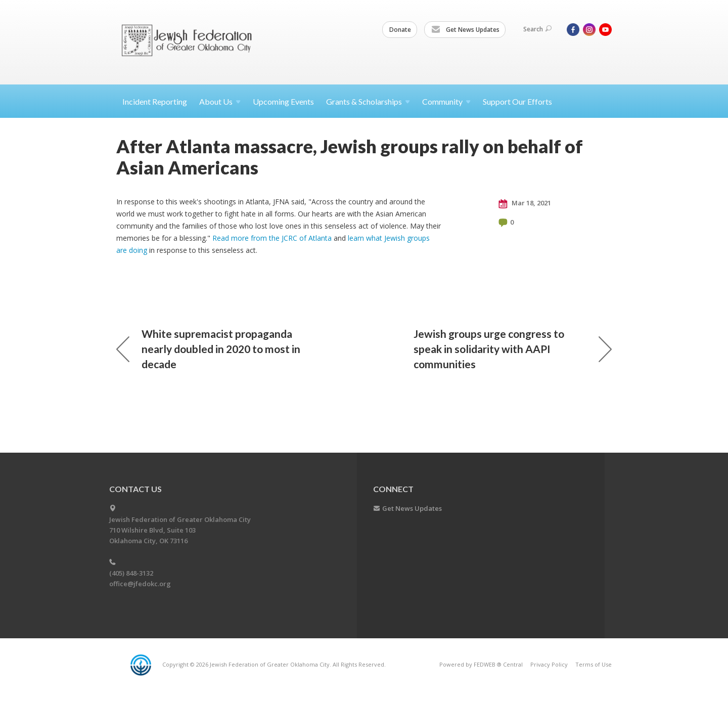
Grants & (368, 101)
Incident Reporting (155, 101)
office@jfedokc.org (140, 584)
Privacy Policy (549, 664)
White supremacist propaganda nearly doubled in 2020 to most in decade (208, 349)
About (220, 101)
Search (537, 29)
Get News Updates (465, 30)
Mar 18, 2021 (525, 203)
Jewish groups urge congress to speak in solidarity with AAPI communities (513, 349)
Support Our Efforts (517, 101)
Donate (400, 30)
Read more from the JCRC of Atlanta (272, 238)
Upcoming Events (283, 101)
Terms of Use (594, 664)
